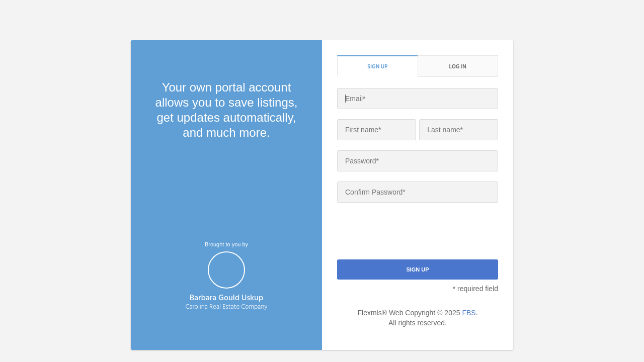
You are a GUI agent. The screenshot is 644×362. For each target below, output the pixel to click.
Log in (458, 66)
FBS (469, 313)
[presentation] (414, 232)
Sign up (377, 66)
